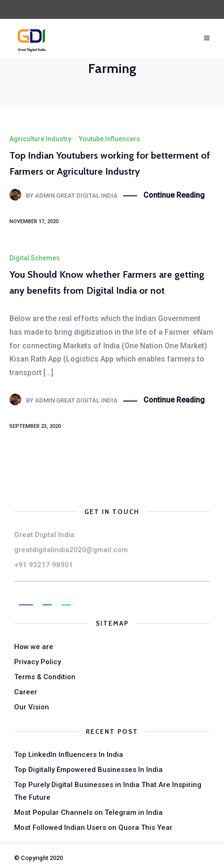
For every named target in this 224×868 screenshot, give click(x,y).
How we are (34, 647)
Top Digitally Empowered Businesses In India (88, 770)
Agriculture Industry (40, 139)
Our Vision (32, 707)
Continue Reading (174, 196)
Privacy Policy (37, 662)
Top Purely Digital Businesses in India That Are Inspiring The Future (108, 791)
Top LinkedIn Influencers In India (69, 755)
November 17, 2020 (34, 221)
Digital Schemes (35, 258)
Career (26, 692)
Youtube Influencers (109, 139)
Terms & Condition (45, 677)
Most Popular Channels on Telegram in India (88, 812)
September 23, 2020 (35, 426)
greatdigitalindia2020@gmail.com (71, 550)
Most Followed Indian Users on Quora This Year (93, 828)
